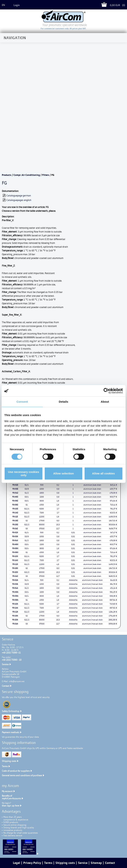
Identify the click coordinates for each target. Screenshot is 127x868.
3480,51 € (113, 576)
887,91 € (113, 608)
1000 (42, 489)
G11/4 (27, 509)
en (3, 5)
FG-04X (15, 540)
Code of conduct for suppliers (16, 771)
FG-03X (15, 536)
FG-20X (15, 572)
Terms (5, 766)
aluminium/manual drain (92, 580)
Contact (6, 686)
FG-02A (15, 580)
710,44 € (114, 505)
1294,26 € (113, 612)
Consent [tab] (22, 402)
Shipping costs (9, 761)
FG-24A (15, 624)
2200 (42, 497)
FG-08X (15, 552)
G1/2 (27, 493)
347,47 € (114, 532)
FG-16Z (15, 521)
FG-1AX (15, 560)
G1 (27, 505)
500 (42, 485)
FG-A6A (15, 592)
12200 (42, 517)
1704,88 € (113, 616)
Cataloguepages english (19, 200)
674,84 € (113, 501)
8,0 (58, 521)
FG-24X (15, 576)
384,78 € (113, 584)
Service (5, 664)
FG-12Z (15, 517)
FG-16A (15, 616)
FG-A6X (15, 544)
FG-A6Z (15, 497)
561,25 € (113, 592)
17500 (42, 521)
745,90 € (113, 604)
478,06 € (113, 493)
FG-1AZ (15, 513)
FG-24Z (15, 529)
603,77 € (113, 497)
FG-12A (15, 612)
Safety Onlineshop (11, 711)
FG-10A (15, 604)
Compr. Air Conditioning (27, 175)
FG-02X (15, 532)
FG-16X (15, 568)
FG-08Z (15, 505)
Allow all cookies (103, 473)
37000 (42, 529)
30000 (42, 525)
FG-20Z (15, 525)
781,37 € (114, 509)
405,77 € (113, 489)
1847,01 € (113, 521)
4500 (42, 505)
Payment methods (11, 732)
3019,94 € (113, 525)
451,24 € (114, 588)
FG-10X (15, 556)
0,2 (58, 485)
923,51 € (113, 513)
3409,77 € (113, 529)
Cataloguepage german (19, 195)
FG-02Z (15, 485)
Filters (46, 175)
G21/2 (27, 525)
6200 (42, 509)
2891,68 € (113, 620)
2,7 (58, 509)
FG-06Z (15, 501)
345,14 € (114, 485)
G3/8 (27, 489)
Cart (106, 5)
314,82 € (114, 580)
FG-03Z (15, 489)
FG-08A (15, 600)
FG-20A (15, 620)
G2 (27, 521)
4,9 (58, 517)
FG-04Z (15, 493)
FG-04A (15, 588)
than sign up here (11, 806)
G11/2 (27, 513)
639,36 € (113, 596)
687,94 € (113, 600)
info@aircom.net (17, 681)
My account (7, 791)
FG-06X (15, 548)
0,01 (73, 532)
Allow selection (63, 473)
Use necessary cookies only (24, 473)
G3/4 (27, 497)
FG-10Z (15, 509)
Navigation (15, 38)
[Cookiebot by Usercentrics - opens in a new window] (106, 391)
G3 (27, 529)
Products (7, 175)
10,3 (58, 525)
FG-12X (15, 564)
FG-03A (15, 584)
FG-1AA (15, 608)
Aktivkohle (73, 580)
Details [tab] (64, 402)
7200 (42, 513)
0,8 (58, 489)
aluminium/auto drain (92, 485)
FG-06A (15, 596)
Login (17, 5)
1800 (42, 493)
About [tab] (105, 402)
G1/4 (27, 485)
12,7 (58, 529)
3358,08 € (113, 624)
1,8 (58, 501)
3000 (42, 501)
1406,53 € (113, 517)
